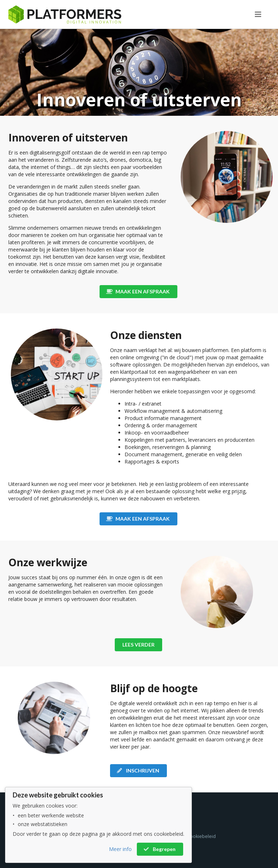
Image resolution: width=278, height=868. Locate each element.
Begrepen (159, 849)
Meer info (120, 849)
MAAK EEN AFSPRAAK (138, 291)
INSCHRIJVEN (138, 770)
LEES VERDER (138, 645)
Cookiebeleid (201, 836)
